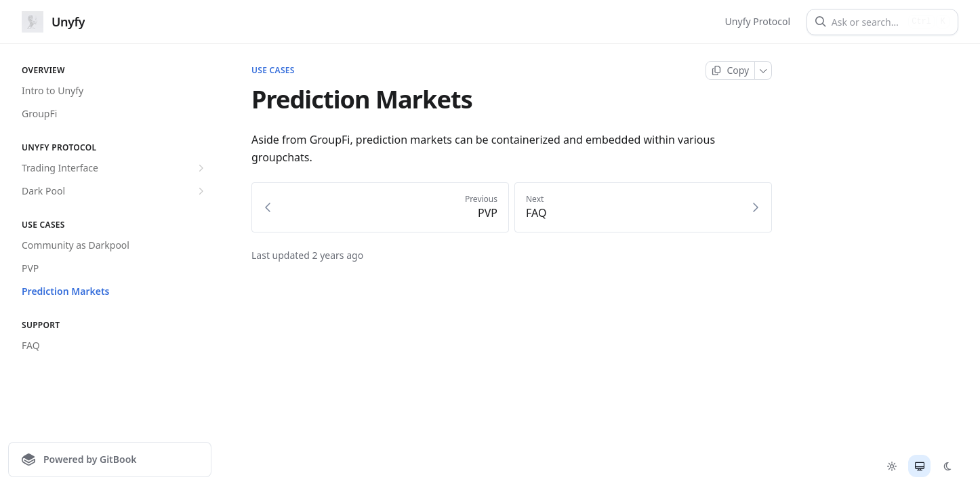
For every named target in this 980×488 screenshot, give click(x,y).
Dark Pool (115, 191)
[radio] (892, 466)
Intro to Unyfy (53, 90)
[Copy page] (730, 70)
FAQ (31, 345)
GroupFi (39, 114)
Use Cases (273, 70)
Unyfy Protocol (758, 21)
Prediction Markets (66, 291)
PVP (30, 268)
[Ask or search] (867, 22)
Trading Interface (115, 168)
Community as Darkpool (76, 245)
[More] (763, 70)
